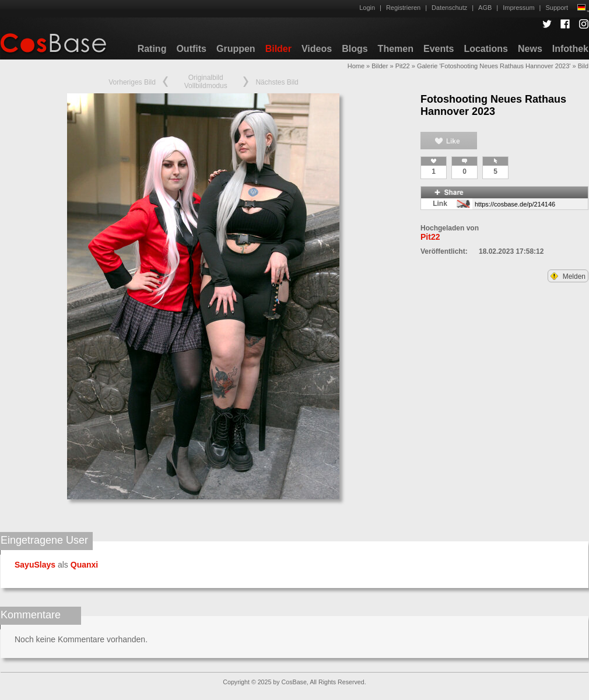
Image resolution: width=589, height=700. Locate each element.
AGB (485, 8)
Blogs (355, 49)
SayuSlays (35, 565)
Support (557, 8)
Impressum (518, 8)
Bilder (278, 49)
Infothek (570, 49)
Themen (396, 49)
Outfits (191, 49)
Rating (152, 49)
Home (356, 66)
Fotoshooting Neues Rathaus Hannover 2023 (493, 105)
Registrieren (403, 8)
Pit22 (403, 66)
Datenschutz (449, 8)
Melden (568, 276)
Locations (486, 49)
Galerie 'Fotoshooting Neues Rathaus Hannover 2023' (494, 66)
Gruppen (236, 49)
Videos (317, 49)
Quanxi (84, 565)
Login (367, 8)
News (530, 49)
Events (439, 49)
